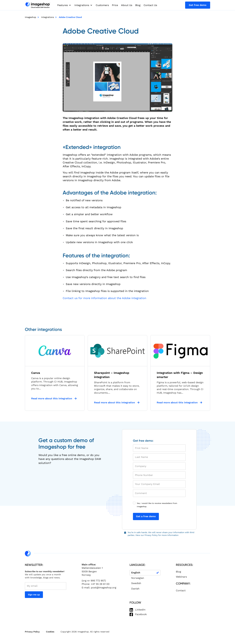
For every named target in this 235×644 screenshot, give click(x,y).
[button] (64, 5)
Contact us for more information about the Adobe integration (104, 298)
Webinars (181, 577)
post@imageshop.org (104, 588)
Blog (178, 572)
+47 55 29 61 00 (100, 584)
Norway (86, 575)
